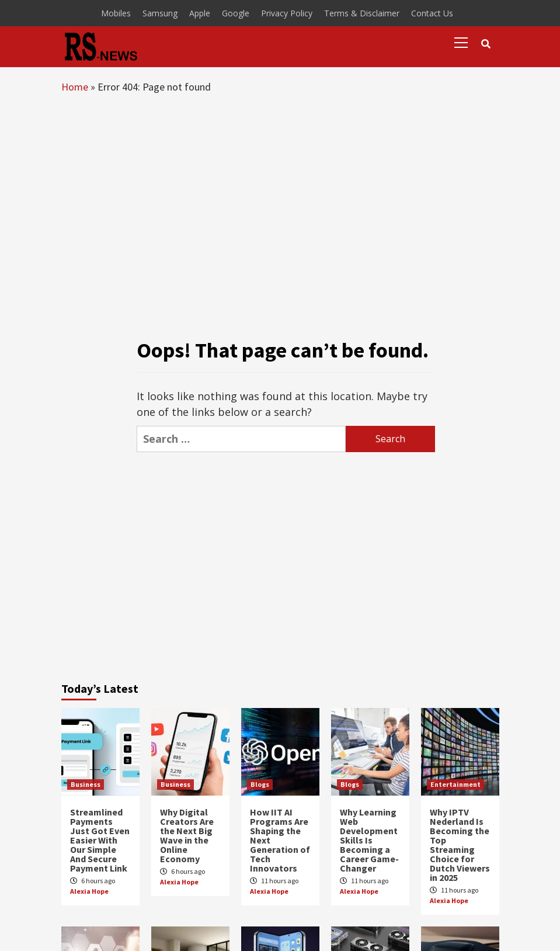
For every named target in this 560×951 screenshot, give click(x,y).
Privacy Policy (287, 13)
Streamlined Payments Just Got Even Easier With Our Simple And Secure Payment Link (100, 840)
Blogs (260, 784)
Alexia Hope (89, 891)
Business (86, 784)
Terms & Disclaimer (362, 13)
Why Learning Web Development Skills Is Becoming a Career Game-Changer (369, 840)
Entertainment (455, 784)
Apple (200, 13)
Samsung (160, 13)
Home (75, 87)
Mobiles (116, 13)
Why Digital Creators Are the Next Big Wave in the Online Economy (187, 835)
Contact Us (432, 13)
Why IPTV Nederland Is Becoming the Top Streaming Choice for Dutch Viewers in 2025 (460, 845)
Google (236, 13)
